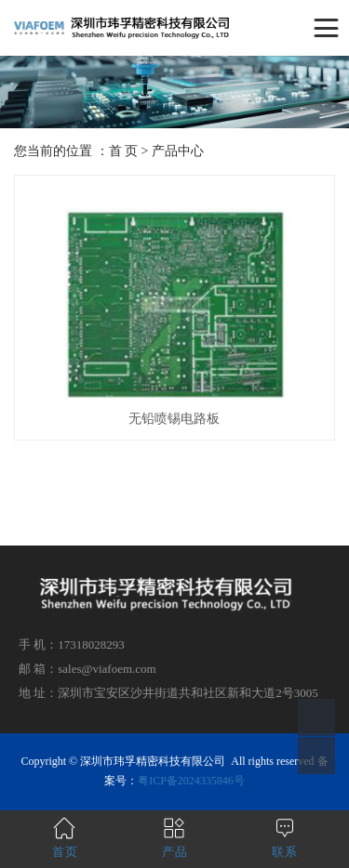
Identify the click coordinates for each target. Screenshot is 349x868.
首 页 (124, 151)
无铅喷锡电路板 (174, 419)
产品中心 (178, 151)
